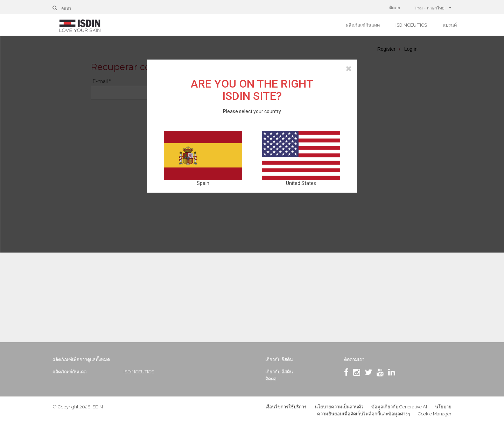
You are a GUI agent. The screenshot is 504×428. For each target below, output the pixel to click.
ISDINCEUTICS (411, 25)
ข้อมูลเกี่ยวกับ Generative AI (399, 407)
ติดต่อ (395, 8)
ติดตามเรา (354, 360)
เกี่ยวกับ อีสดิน (279, 360)
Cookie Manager (435, 414)
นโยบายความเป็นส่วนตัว (339, 407)
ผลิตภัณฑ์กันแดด (363, 25)
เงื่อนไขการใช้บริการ (286, 407)
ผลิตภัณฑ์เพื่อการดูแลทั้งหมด (81, 360)
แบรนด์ (450, 25)
